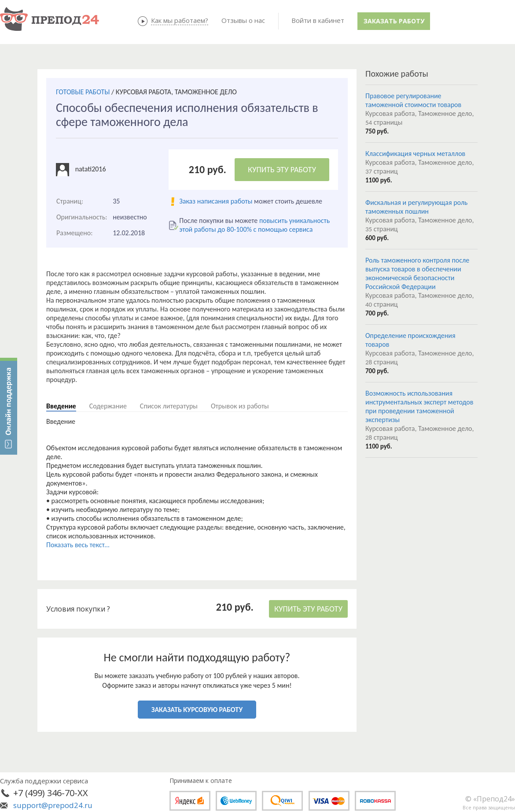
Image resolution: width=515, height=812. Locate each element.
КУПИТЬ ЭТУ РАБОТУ (282, 170)
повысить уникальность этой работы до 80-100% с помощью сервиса (254, 225)
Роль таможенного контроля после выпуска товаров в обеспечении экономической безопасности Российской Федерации (417, 273)
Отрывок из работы (240, 406)
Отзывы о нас (243, 20)
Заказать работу (394, 21)
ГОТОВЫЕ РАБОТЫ (83, 92)
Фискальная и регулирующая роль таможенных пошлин (416, 207)
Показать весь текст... (78, 545)
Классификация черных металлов (415, 154)
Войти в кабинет (318, 20)
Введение (61, 406)
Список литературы (169, 406)
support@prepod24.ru (53, 805)
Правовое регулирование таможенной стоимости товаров (413, 100)
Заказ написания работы (216, 201)
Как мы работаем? (180, 20)
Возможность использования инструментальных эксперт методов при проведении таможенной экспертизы (419, 406)
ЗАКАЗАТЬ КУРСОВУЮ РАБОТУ (197, 710)
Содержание (108, 406)
